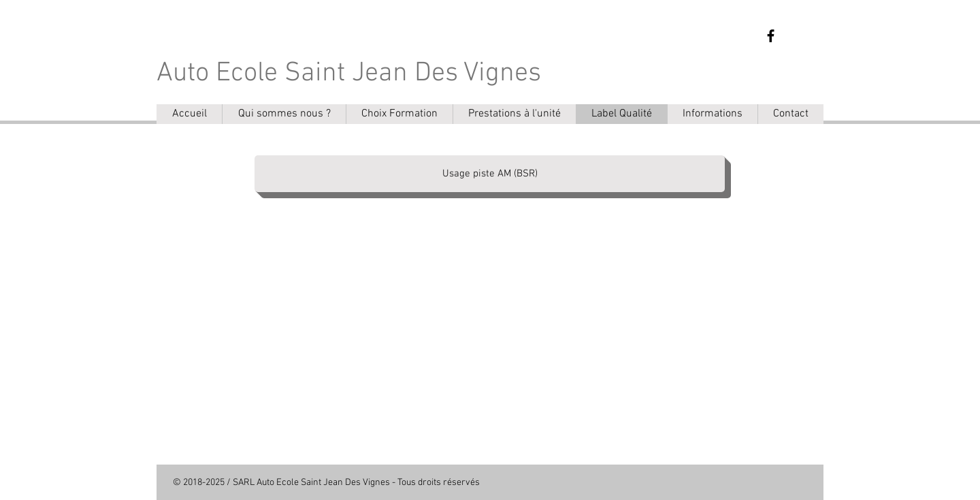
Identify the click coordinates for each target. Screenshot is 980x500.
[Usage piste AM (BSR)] (490, 174)
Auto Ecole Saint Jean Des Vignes (349, 74)
